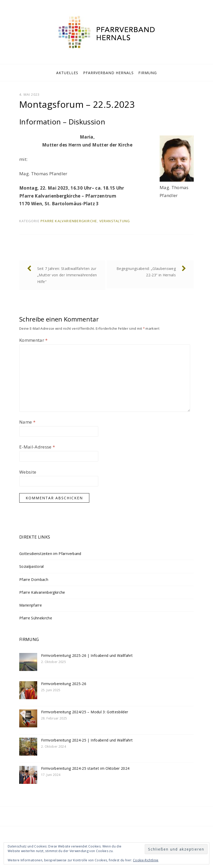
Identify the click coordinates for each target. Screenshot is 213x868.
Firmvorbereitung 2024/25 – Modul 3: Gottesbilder (85, 712)
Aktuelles (67, 73)
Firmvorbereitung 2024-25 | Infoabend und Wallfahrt (87, 740)
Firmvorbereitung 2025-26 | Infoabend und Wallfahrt (87, 655)
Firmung (148, 73)
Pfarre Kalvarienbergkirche (69, 221)
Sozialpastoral (32, 566)
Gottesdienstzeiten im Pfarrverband (50, 554)
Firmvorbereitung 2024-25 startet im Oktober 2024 (85, 768)
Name (27, 422)
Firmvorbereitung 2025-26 (64, 684)
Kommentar (33, 340)
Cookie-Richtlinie (146, 860)
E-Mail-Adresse (37, 447)
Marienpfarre (31, 605)
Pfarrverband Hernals (108, 73)
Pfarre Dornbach (34, 579)
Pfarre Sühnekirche (36, 618)
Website (28, 472)
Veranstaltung (115, 221)
